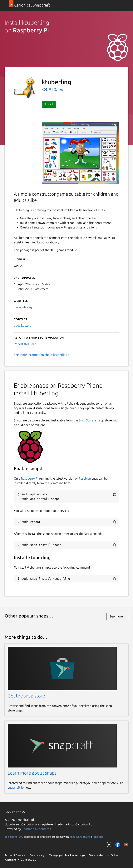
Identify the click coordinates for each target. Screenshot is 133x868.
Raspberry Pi (30, 478)
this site (99, 837)
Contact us (28, 860)
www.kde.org (23, 307)
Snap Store (86, 420)
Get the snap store (26, 696)
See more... (117, 616)
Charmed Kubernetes (36, 829)
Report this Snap (25, 344)
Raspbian (85, 478)
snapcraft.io (16, 787)
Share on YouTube (126, 845)
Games (59, 89)
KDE (45, 89)
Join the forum (13, 837)
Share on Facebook (118, 845)
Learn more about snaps (32, 773)
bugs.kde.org (23, 326)
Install (49, 104)
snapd (74, 837)
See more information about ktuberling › (41, 355)
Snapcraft (84, 837)
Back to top (15, 812)
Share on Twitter (109, 845)
